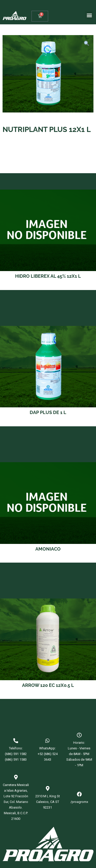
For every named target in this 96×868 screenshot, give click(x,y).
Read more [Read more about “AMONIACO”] (48, 559)
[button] (89, 15)
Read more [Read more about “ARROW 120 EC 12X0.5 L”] (48, 695)
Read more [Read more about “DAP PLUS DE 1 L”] (48, 422)
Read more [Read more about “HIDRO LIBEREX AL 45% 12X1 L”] (48, 286)
